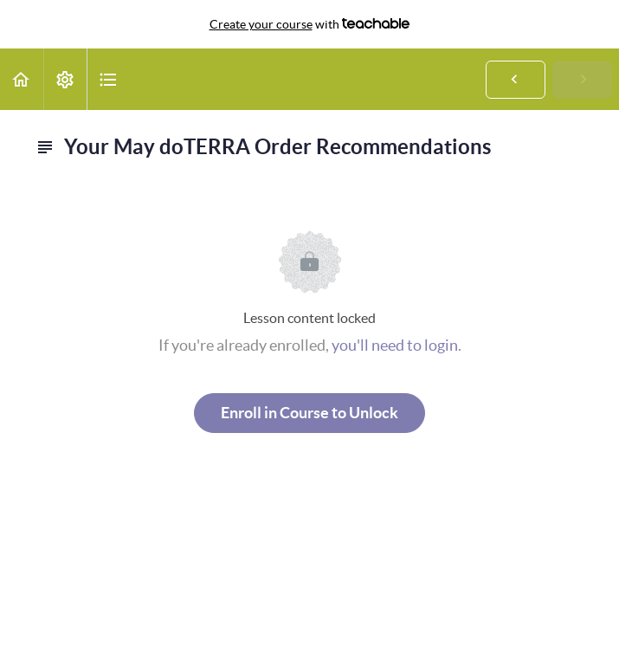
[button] (22, 79)
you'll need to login (395, 345)
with (310, 24)
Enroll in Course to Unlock (309, 413)
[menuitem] (65, 79)
